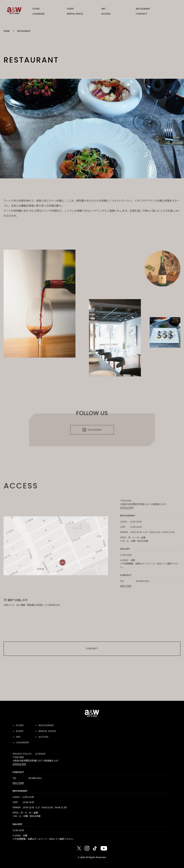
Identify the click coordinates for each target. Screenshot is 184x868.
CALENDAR (38, 14)
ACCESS (106, 14)
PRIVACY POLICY (22, 754)
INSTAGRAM (92, 431)
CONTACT (141, 14)
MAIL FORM (126, 587)
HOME (7, 31)
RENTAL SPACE (75, 14)
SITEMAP (40, 754)
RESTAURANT (143, 9)
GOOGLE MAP (127, 509)
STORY (36, 9)
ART (103, 9)
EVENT (70, 9)
